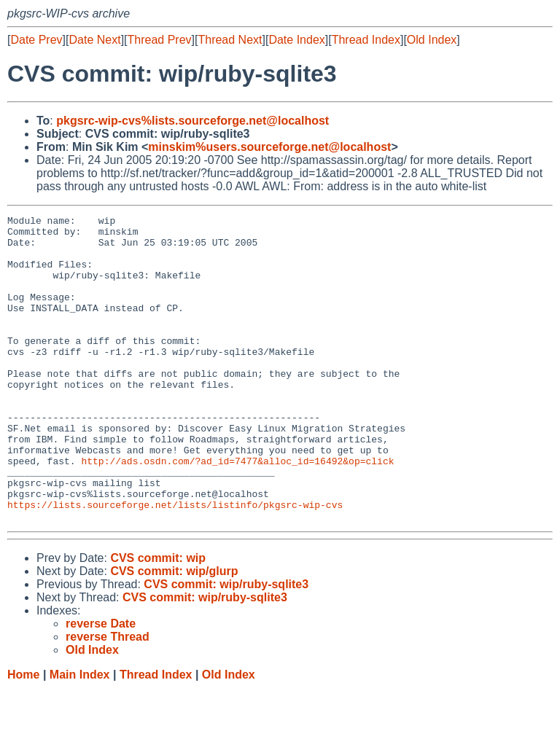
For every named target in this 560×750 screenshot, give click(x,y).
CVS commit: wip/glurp (174, 632)
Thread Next (230, 40)
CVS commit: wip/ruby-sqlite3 (226, 645)
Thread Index (366, 40)
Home (23, 736)
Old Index (432, 40)
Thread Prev (160, 40)
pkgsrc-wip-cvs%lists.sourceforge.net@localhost (192, 121)
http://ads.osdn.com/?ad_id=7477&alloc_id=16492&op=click (237, 511)
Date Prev (36, 40)
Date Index (296, 40)
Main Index (80, 736)
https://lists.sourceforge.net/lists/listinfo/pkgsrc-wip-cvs (175, 563)
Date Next (94, 40)
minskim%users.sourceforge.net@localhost (269, 147)
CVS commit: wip (158, 619)
